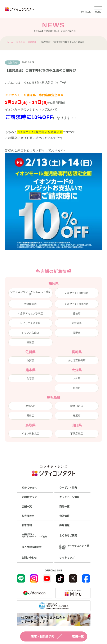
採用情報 (64, 525)
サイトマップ (67, 558)
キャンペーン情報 (69, 497)
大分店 (77, 378)
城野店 (77, 333)
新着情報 (32, 42)
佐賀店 (30, 360)
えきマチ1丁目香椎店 (77, 304)
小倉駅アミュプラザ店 (30, 314)
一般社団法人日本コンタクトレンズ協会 (34, 536)
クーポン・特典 (68, 488)
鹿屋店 (77, 416)
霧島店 (30, 416)
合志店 (30, 378)
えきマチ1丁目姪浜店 (77, 293)
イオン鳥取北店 (30, 434)
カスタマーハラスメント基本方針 (74, 547)
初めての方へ (29, 488)
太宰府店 (77, 323)
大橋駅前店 (30, 304)
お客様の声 (28, 516)
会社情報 (64, 516)
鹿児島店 (21, 42)
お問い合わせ (29, 558)
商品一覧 (64, 507)
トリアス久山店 (30, 333)
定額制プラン (29, 497)
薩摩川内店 (77, 406)
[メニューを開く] (98, 9)
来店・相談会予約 (39, 636)
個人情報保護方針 (32, 547)
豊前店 (77, 314)
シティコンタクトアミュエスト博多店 (30, 293)
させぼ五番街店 (77, 360)
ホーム (10, 42)
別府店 (77, 388)
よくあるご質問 (68, 536)
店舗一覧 (74, 636)
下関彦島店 (77, 434)
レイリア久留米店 (30, 323)
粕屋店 (30, 342)
